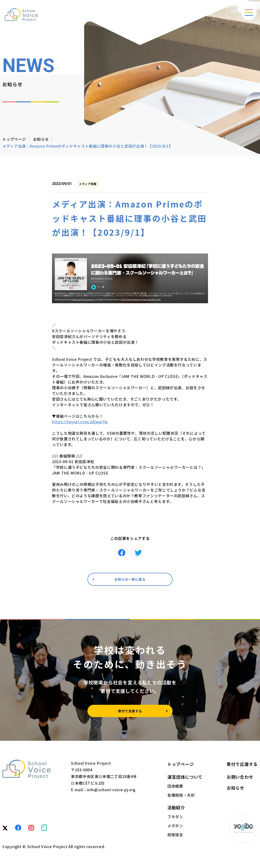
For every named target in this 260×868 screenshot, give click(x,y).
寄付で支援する (130, 714)
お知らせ (41, 139)
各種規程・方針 (181, 799)
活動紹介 (176, 811)
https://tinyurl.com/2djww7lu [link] (80, 422)
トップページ (14, 139)
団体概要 (175, 790)
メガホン (175, 829)
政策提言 (175, 838)
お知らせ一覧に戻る (130, 580)
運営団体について (185, 780)
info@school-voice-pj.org (111, 793)
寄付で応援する (242, 768)
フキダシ (175, 820)
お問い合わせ (240, 780)
